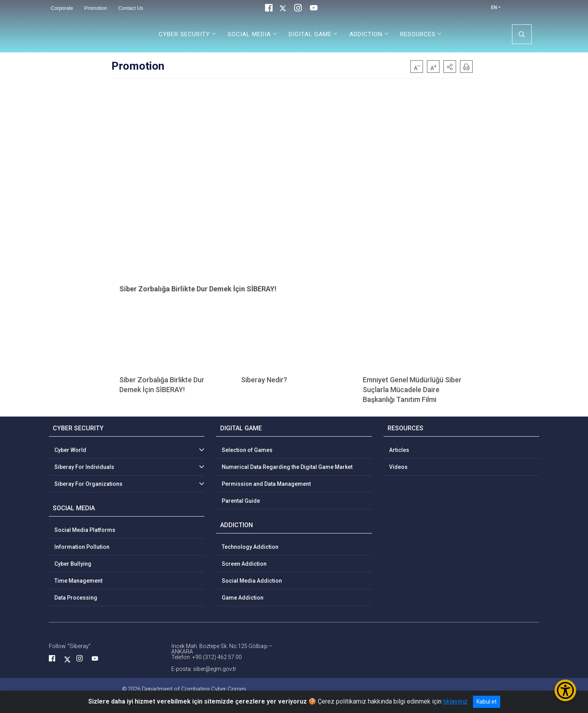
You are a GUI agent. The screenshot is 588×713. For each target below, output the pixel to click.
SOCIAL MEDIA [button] (249, 34)
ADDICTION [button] (366, 34)
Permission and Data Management (266, 484)
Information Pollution (82, 547)
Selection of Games (247, 450)
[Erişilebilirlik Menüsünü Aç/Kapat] (565, 690)
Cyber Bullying (73, 564)
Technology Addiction (250, 547)
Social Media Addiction (252, 581)
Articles (399, 450)
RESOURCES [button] (418, 34)
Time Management (78, 581)
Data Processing (76, 598)
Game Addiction (243, 598)
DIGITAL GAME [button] (310, 34)
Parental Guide (241, 501)
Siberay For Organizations (88, 484)
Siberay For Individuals (84, 467)
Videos (398, 467)
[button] (450, 67)
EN (494, 7)
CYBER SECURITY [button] (184, 34)
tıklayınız (455, 701)
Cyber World (70, 450)
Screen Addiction (244, 564)
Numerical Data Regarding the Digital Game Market (287, 467)
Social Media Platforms (85, 530)
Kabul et (487, 702)
